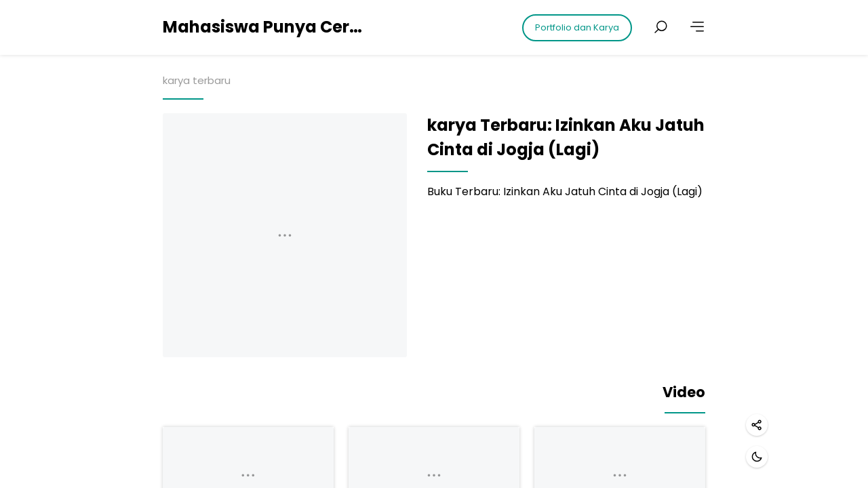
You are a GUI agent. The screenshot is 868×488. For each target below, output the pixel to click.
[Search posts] (660, 27)
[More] (697, 27)
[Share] (757, 425)
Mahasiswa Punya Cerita (264, 27)
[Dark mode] (757, 457)
